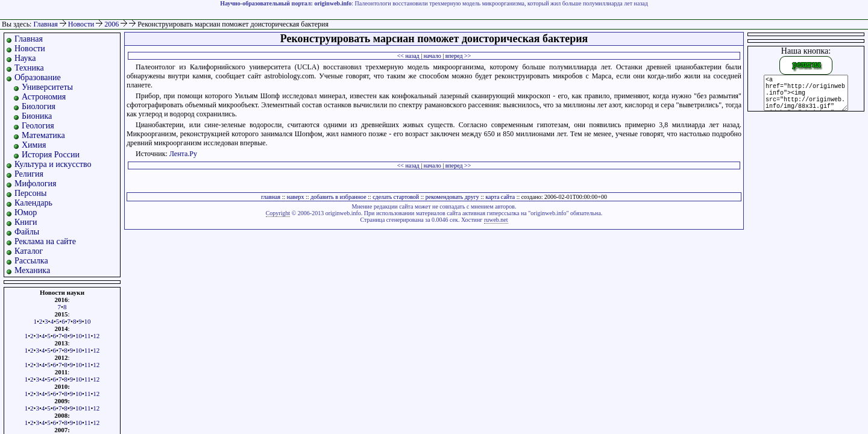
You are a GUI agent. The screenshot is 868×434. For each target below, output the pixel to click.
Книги (26, 222)
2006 (112, 24)
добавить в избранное (338, 197)
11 (88, 336)
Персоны (30, 193)
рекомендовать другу (452, 197)
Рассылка (31, 261)
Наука (25, 58)
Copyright (278, 213)
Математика (43, 135)
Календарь (33, 203)
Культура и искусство (53, 164)
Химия (34, 145)
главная (271, 197)
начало (432, 56)
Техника (29, 68)
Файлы (27, 232)
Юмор (26, 212)
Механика (32, 270)
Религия (29, 174)
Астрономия (44, 97)
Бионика (37, 116)
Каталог (29, 251)
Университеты (47, 87)
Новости (82, 24)
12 (96, 336)
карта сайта (500, 197)
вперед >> (458, 56)
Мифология (36, 184)
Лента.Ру (183, 154)
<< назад (408, 56)
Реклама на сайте (45, 241)
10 (88, 321)
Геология (38, 126)
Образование (38, 77)
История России (51, 155)
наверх (296, 197)
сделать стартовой (396, 197)
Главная (45, 24)
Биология (39, 106)
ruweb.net (496, 220)
